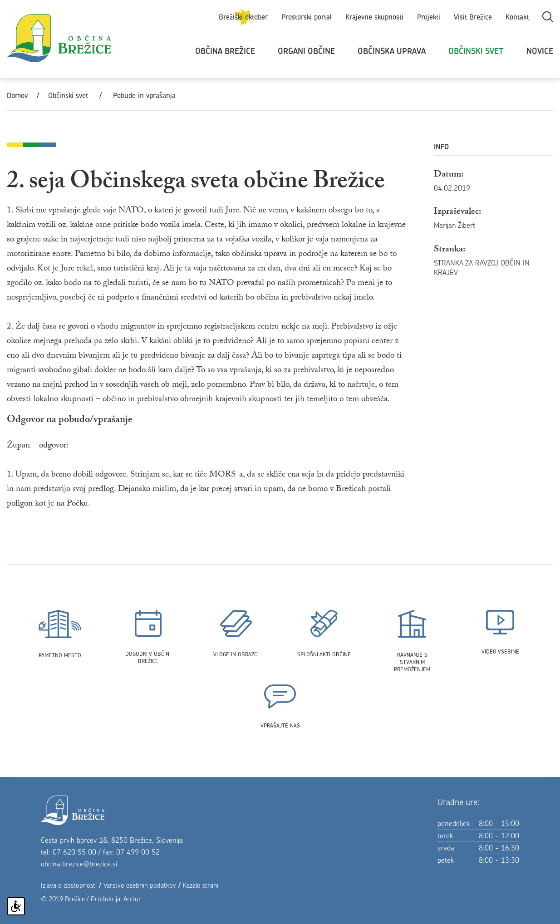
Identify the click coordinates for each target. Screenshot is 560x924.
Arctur (132, 899)
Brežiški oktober (243, 17)
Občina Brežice (225, 51)
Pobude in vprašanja (144, 95)
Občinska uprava (392, 51)
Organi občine (306, 51)
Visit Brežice (473, 17)
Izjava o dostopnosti (69, 885)
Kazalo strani (201, 885)
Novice (540, 51)
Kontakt (517, 17)
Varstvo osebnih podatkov (140, 885)
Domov (17, 95)
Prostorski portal (307, 17)
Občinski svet (476, 51)
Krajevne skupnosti (374, 17)
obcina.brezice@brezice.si (79, 864)
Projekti (429, 17)
